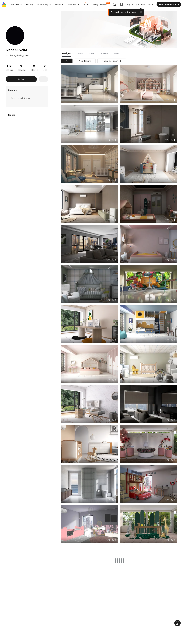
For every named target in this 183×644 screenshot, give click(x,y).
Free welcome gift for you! (124, 12)
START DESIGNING (169, 4)
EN (151, 4)
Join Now (141, 4)
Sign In (130, 4)
